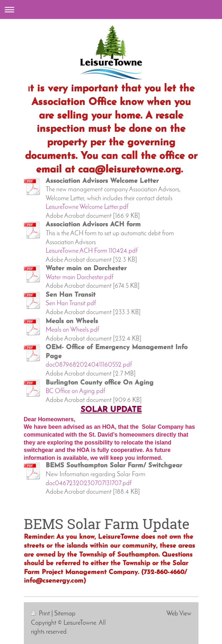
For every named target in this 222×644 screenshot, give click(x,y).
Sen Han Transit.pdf (71, 304)
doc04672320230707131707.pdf (89, 484)
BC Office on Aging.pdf (75, 391)
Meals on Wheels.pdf (72, 330)
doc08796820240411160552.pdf (89, 365)
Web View (179, 614)
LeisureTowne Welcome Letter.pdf (87, 207)
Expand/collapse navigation (111, 9)
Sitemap (65, 614)
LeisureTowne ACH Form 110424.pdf (92, 251)
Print (41, 614)
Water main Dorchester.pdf (79, 278)
